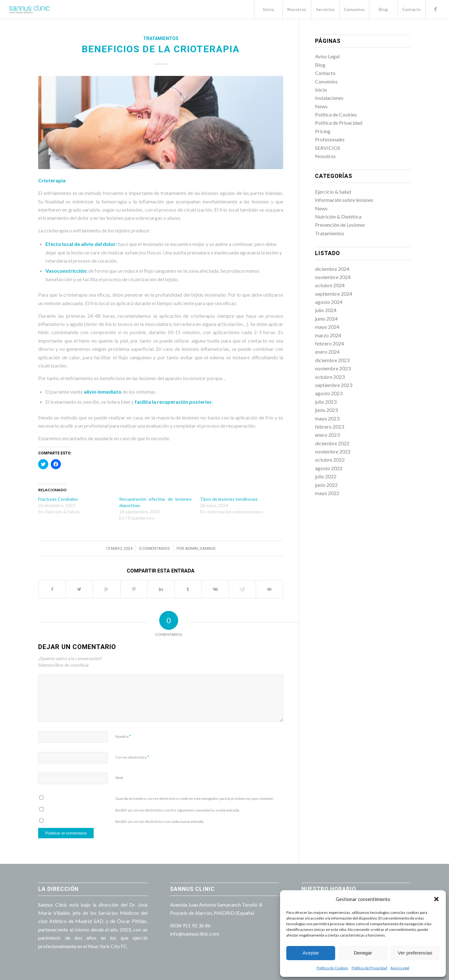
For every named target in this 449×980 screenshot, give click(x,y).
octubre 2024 (330, 285)
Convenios (326, 81)
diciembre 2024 (332, 269)
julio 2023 (326, 402)
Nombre (123, 736)
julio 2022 (326, 476)
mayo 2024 (327, 327)
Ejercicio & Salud (333, 192)
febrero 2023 (329, 427)
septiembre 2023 (334, 385)
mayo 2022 (327, 493)
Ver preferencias (415, 953)
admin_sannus (200, 548)
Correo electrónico (132, 757)
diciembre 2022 (332, 443)
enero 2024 (327, 352)
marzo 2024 (328, 335)
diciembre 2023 (332, 360)
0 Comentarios (155, 548)
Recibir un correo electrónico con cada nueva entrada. (160, 821)
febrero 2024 (329, 343)
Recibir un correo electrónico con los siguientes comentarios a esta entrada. (178, 810)
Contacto (325, 73)
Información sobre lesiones (344, 200)
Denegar (363, 953)
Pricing (323, 131)
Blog (320, 65)
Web (119, 778)
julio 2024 (326, 310)
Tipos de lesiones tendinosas (229, 499)
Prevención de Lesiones (340, 225)
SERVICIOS (328, 148)
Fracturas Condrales (58, 499)
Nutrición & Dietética (338, 217)
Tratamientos (161, 39)
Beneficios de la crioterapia (161, 49)
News (321, 106)
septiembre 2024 (334, 294)
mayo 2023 (327, 418)
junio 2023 (326, 410)
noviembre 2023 (333, 368)
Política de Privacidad (369, 968)
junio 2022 (326, 485)
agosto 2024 (329, 302)
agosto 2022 (329, 468)
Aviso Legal (400, 968)
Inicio (321, 90)
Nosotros (325, 156)
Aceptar (311, 953)
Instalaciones (329, 98)
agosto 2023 (329, 393)
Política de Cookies (332, 968)
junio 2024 (326, 319)
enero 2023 (327, 435)
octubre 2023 (330, 377)
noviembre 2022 (333, 451)
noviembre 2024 (333, 277)
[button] (436, 899)
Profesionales (330, 139)
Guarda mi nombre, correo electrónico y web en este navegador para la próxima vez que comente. (194, 798)
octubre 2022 (330, 460)
